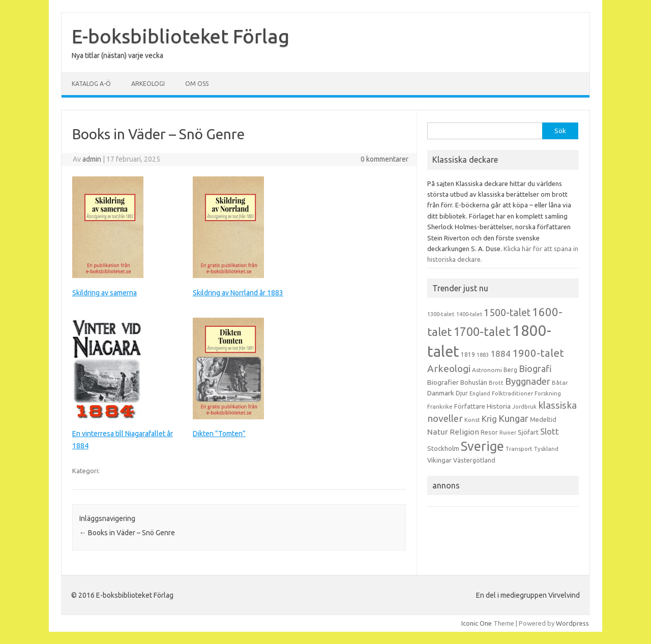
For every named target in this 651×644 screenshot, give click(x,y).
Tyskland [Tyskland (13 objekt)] (546, 449)
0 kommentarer (384, 159)
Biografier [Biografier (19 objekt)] (443, 382)
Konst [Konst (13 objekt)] (472, 420)
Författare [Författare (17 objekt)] (470, 406)
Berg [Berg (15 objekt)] (510, 370)
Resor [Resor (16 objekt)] (489, 432)
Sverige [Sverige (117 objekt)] (482, 446)
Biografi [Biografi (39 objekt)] (535, 369)
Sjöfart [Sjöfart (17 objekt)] (528, 432)
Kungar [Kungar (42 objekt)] (513, 418)
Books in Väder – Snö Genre (127, 533)
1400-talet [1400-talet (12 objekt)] (469, 314)
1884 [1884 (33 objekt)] (500, 354)
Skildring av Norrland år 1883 (238, 293)
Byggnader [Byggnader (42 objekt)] (528, 381)
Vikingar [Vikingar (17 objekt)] (439, 460)
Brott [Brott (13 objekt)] (496, 383)
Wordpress (572, 623)
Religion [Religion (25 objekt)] (464, 432)
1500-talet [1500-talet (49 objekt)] (507, 313)
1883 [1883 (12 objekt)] (483, 355)
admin (92, 159)
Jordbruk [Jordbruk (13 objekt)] (524, 407)
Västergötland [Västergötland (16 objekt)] (474, 460)
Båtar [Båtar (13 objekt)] (560, 383)
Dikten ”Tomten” (219, 434)
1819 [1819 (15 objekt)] (468, 355)
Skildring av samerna (105, 293)
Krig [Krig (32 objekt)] (489, 419)
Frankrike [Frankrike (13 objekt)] (440, 407)
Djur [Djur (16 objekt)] (462, 393)
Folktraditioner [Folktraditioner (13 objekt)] (512, 393)
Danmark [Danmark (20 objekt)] (441, 393)
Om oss (197, 84)
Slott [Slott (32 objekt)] (550, 431)
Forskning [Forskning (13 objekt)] (548, 393)
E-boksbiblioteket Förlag (181, 36)
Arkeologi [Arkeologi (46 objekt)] (449, 369)
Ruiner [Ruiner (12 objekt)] (508, 433)
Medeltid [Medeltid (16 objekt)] (543, 419)
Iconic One (477, 623)
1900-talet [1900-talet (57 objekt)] (538, 353)
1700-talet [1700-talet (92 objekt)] (482, 331)
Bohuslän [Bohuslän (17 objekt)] (474, 382)
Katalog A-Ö (91, 84)
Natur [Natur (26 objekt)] (438, 432)
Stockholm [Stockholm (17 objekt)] (443, 448)
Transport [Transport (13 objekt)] (519, 449)
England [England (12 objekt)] (480, 393)
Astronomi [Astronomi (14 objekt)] (487, 370)
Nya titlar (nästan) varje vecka (117, 55)
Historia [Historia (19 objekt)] (499, 406)
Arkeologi (148, 84)
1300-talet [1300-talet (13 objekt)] (441, 314)
